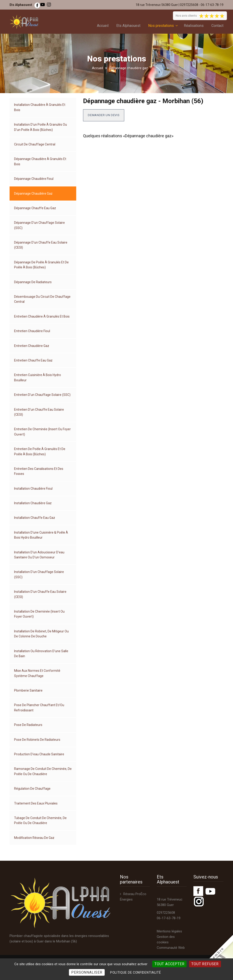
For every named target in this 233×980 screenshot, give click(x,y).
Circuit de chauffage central (35, 144)
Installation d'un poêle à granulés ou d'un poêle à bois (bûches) (41, 127)
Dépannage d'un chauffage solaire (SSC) (39, 225)
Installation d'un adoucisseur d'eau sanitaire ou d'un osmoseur (39, 555)
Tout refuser (205, 964)
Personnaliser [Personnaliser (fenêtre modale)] (87, 972)
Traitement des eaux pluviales (36, 803)
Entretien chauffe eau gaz (33, 360)
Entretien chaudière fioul (32, 331)
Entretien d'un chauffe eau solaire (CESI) (39, 412)
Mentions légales (169, 931)
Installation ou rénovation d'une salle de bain (41, 654)
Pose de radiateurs (28, 725)
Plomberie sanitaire (28, 690)
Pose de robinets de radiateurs (37, 740)
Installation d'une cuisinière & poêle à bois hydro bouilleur (41, 535)
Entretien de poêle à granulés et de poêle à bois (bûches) (40, 451)
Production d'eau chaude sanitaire (39, 754)
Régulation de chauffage (32, 789)
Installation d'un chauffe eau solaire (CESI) (40, 594)
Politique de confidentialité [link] (136, 972)
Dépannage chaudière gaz (33, 193)
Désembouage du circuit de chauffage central (42, 299)
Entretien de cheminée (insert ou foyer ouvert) (42, 432)
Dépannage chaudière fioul (34, 179)
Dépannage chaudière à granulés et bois (40, 161)
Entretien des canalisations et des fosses (39, 471)
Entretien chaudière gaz (32, 346)
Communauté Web (171, 948)
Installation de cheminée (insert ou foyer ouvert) (39, 614)
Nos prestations (161, 26)
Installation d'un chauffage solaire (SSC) (39, 574)
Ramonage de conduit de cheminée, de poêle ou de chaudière (43, 771)
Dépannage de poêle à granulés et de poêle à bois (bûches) (41, 265)
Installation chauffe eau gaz (35, 518)
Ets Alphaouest (128, 26)
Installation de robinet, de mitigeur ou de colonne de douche (41, 634)
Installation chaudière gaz (33, 503)
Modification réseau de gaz (34, 838)
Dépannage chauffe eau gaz (35, 208)
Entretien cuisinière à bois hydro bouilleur (38, 377)
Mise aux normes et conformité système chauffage (37, 673)
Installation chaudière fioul (33, 489)
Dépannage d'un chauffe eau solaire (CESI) (41, 245)
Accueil (103, 26)
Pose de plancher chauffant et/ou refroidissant (39, 708)
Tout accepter (169, 964)
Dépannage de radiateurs (33, 282)
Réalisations (194, 26)
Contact (217, 26)
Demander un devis (104, 115)
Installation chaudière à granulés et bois (40, 107)
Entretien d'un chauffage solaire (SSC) (42, 395)
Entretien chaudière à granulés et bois (42, 316)
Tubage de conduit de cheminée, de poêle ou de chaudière (40, 820)
